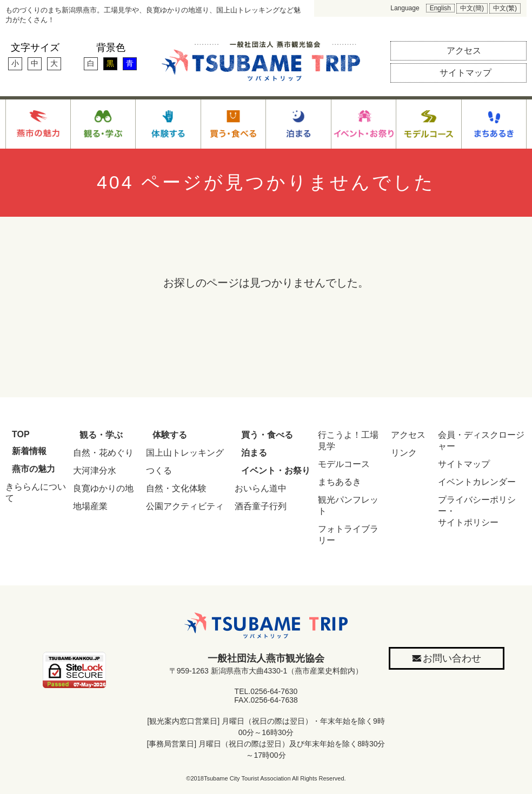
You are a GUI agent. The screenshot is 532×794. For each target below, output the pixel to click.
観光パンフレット (348, 505)
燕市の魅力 (34, 469)
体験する (170, 435)
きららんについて (36, 492)
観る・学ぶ (101, 435)
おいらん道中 (261, 488)
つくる (159, 471)
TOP (21, 434)
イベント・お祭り (276, 471)
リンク (404, 453)
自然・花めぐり (103, 453)
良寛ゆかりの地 (103, 488)
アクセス (408, 435)
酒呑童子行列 (261, 506)
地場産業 (90, 506)
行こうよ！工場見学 (348, 441)
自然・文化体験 (176, 488)
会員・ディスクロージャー (481, 441)
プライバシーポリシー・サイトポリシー (477, 511)
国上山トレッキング (185, 453)
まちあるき (340, 482)
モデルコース (344, 464)
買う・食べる (267, 435)
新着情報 (29, 451)
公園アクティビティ (185, 506)
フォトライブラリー (348, 535)
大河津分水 (95, 471)
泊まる (254, 453)
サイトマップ (464, 464)
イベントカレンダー (477, 482)
